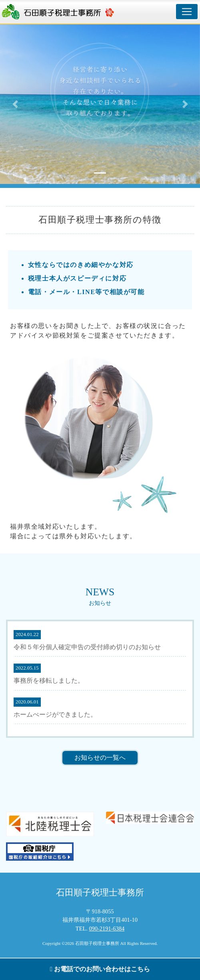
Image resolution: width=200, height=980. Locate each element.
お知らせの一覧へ (100, 758)
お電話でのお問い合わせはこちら (100, 969)
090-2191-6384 (107, 929)
